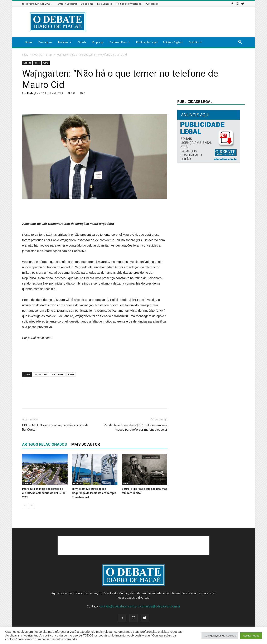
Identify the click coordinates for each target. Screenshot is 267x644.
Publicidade (152, 4)
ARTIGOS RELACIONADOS (45, 444)
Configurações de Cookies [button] (220, 636)
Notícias (65, 42)
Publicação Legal (147, 42)
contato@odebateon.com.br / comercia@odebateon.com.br (140, 606)
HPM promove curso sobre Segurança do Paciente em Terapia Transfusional (94, 493)
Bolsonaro (58, 374)
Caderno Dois (120, 42)
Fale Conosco (105, 4)
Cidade (82, 42)
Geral (46, 63)
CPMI (71, 374)
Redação (33, 93)
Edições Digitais (173, 42)
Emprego (98, 42)
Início (25, 55)
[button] (240, 42)
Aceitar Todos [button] (251, 636)
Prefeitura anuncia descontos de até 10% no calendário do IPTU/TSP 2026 (44, 493)
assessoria (41, 374)
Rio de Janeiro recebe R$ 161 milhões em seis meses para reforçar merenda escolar (136, 427)
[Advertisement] (169, 22)
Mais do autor (86, 444)
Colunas (127, 483)
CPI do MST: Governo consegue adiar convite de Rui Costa (55, 427)
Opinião (195, 42)
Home (29, 42)
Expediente (87, 4)
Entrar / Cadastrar (67, 4)
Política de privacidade (129, 4)
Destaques (45, 42)
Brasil (49, 55)
